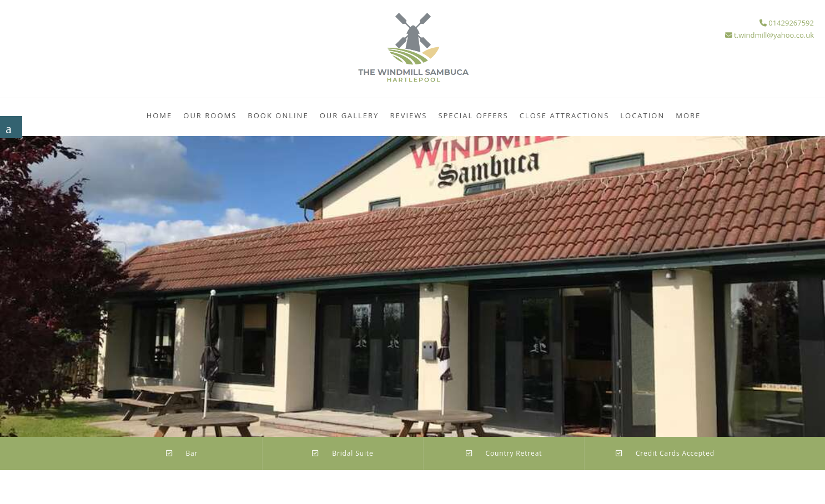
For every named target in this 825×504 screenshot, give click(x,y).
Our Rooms (210, 115)
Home (160, 115)
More (688, 115)
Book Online (278, 115)
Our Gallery (349, 115)
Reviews (408, 115)
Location (642, 115)
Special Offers (473, 115)
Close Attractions (565, 115)
